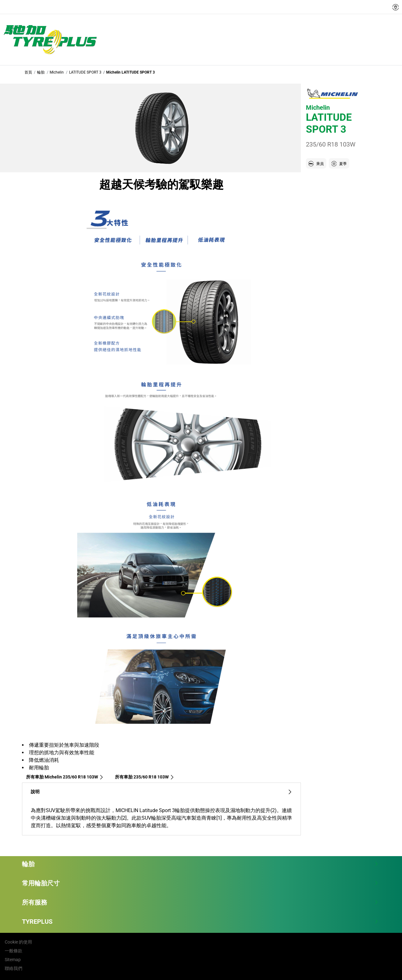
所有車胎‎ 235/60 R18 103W (145, 777)
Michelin (57, 72)
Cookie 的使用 (18, 942)
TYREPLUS (200, 922)
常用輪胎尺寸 (200, 883)
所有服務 (200, 902)
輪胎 (41, 72)
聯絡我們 (14, 968)
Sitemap (13, 960)
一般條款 (14, 951)
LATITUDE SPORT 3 (85, 72)
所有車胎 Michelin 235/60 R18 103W (65, 777)
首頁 (28, 72)
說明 (161, 792)
